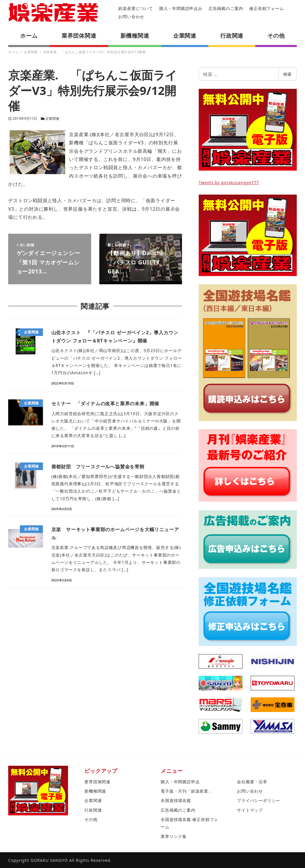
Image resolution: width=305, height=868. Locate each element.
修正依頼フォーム (266, 8)
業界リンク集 (174, 836)
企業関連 (52, 118)
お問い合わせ (131, 17)
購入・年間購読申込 (180, 782)
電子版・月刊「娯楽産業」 (187, 791)
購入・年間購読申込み (181, 8)
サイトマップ (250, 810)
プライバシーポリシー (259, 800)
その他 (91, 819)
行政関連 (93, 810)
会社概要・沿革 (252, 782)
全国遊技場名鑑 (176, 800)
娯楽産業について (136, 8)
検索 (287, 74)
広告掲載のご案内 (226, 8)
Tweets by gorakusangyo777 (229, 182)
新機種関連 (95, 791)
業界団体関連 (97, 782)
